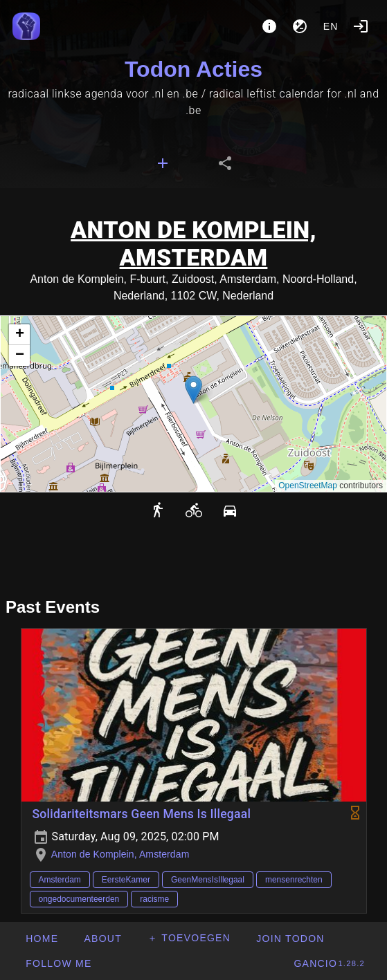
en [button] (331, 26)
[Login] (361, 26)
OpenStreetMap (308, 486)
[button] (193, 390)
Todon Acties (193, 69)
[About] (269, 26)
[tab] (163, 163)
